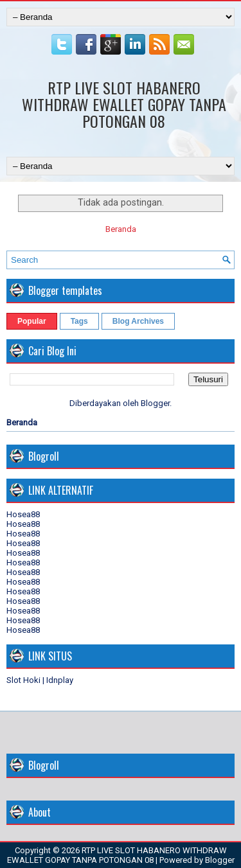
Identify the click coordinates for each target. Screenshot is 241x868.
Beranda (121, 229)
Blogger (155, 403)
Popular (32, 321)
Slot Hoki (23, 680)
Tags (79, 321)
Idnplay (60, 680)
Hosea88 (23, 514)
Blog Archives (138, 321)
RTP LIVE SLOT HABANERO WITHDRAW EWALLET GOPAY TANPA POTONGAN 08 (124, 104)
